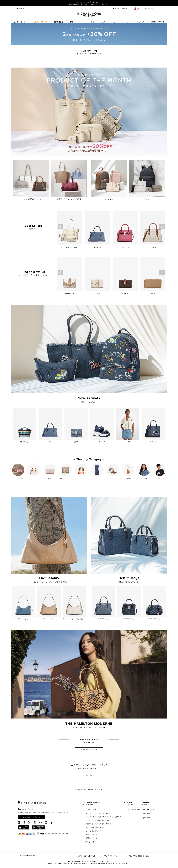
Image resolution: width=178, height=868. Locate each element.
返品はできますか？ (92, 835)
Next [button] (162, 226)
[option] (69, 230)
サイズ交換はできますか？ (94, 831)
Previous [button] (60, 226)
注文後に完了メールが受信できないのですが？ (101, 820)
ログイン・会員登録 (121, 9)
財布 (93, 22)
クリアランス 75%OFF (40, 22)
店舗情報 (20, 9)
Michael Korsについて (152, 809)
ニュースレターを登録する (32, 817)
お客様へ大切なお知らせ (87, 856)
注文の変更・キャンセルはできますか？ (99, 824)
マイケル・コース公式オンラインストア (104, 864)
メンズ (141, 22)
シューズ (115, 22)
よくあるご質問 (90, 809)
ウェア (103, 22)
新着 (71, 22)
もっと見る (89, 775)
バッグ (82, 22)
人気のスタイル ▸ (33, 229)
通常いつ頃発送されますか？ (95, 827)
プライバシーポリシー (112, 856)
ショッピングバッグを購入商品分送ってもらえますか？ (104, 817)
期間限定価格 (59, 22)
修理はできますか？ (92, 838)
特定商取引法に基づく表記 (139, 856)
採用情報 (147, 818)
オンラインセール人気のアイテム (89, 54)
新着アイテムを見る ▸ (89, 402)
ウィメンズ (129, 22)
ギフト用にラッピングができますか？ (98, 813)
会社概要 (147, 814)
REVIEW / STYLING (157, 22)
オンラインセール (20, 22)
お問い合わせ (89, 842)
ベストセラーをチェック (89, 750)
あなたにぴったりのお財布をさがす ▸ (33, 275)
